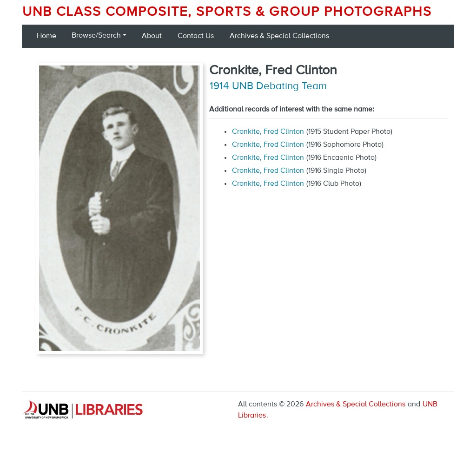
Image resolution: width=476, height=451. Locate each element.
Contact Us (196, 36)
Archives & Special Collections (279, 36)
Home (46, 36)
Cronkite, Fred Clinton (268, 132)
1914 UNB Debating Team (268, 86)
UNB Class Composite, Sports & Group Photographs (227, 12)
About (152, 36)
